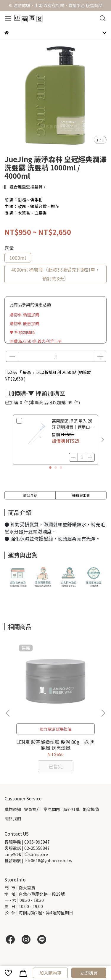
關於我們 (13, 818)
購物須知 (13, 809)
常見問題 (52, 809)
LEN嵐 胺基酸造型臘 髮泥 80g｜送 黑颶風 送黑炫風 (55, 745)
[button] (103, 440)
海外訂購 (71, 809)
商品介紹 (30, 495)
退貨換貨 (91, 809)
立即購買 (89, 973)
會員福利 (32, 809)
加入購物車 (50, 973)
